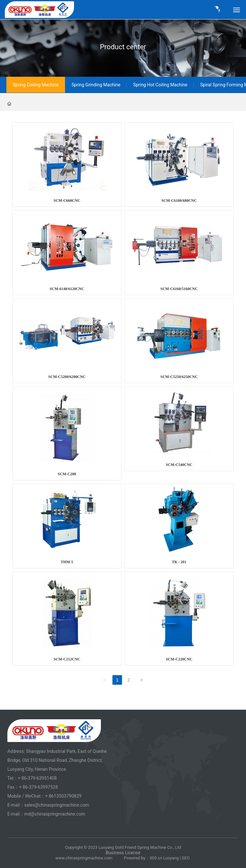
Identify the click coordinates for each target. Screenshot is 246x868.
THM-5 (67, 562)
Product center (123, 47)
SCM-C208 (67, 474)
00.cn (157, 858)
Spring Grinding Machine (96, 85)
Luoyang (171, 858)
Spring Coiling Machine (36, 85)
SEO (186, 858)
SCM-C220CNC (179, 659)
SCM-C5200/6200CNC (67, 377)
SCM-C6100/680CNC (179, 201)
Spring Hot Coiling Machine (160, 85)
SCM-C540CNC (179, 465)
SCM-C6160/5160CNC (179, 289)
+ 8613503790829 (64, 796)
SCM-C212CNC (67, 659)
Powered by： (136, 858)
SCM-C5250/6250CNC (179, 377)
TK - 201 (179, 562)
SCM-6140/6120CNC (67, 289)
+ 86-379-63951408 (37, 778)
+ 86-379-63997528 (38, 787)
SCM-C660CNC (67, 201)
